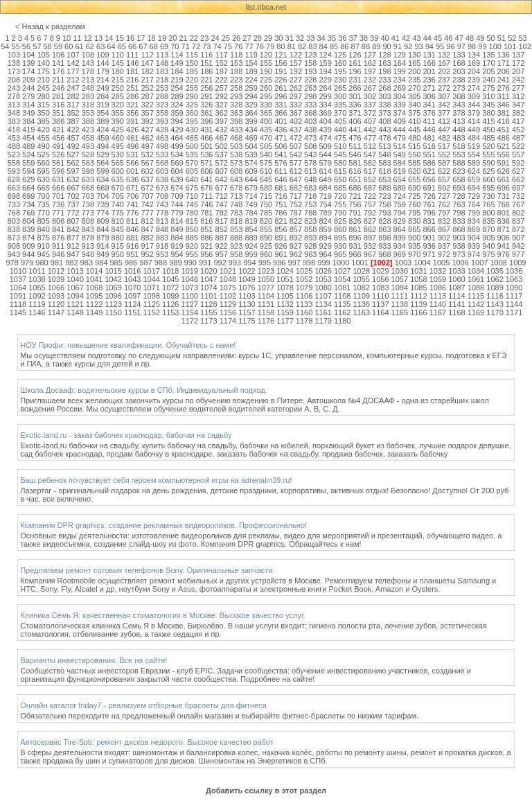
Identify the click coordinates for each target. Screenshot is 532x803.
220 (192, 80)
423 (88, 130)
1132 (285, 304)
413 (459, 121)
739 (103, 204)
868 (459, 229)
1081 (342, 288)
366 (281, 113)
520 (488, 146)
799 (474, 213)
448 (459, 130)
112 (147, 55)
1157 (247, 312)
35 (332, 38)
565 (118, 163)
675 (192, 188)
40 (384, 38)
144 (103, 63)
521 (504, 146)
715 (266, 196)
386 (58, 121)
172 (518, 63)
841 (58, 229)
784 (251, 213)
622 (444, 171)
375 (414, 113)
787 (296, 213)
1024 (285, 271)
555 (488, 155)
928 (310, 246)
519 (474, 146)
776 (132, 213)
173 (14, 71)
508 (310, 146)
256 (206, 88)
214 (103, 80)
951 (132, 254)
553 (459, 155)
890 (266, 238)
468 (236, 138)
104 (28, 55)
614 (326, 171)
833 (459, 221)
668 (88, 188)
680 (266, 188)
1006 (460, 263)
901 (429, 238)
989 (175, 263)
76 (238, 46)
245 (43, 88)
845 (118, 229)
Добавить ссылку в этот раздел (266, 791)
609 (251, 171)
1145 (18, 312)
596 (58, 171)
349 (28, 113)
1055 (361, 279)
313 (14, 105)
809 (103, 221)
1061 (476, 279)
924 (251, 246)
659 (474, 179)
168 (459, 63)
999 (323, 263)
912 (73, 246)
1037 (18, 279)
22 (194, 38)
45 (438, 38)
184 (177, 71)
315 (43, 105)
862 (370, 229)
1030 (400, 271)
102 (524, 46)
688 (384, 188)
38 (364, 38)
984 (101, 263)
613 (310, 171)
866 (429, 229)
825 (340, 221)
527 (73, 155)
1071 (151, 288)
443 (384, 130)
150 (192, 63)
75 (228, 46)
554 (474, 155)
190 (266, 71)
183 (162, 71)
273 (459, 88)
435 (266, 130)
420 (43, 130)
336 (355, 105)
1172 (190, 321)
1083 (380, 288)
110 (118, 55)
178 (88, 71)
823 (310, 221)
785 (266, 213)
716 (281, 196)
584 (400, 163)
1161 (323, 312)
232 (370, 80)
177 (73, 71)
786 (281, 213)
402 (296, 121)
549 (400, 155)
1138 (400, 304)
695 (488, 188)
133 (459, 55)
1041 (94, 279)
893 (310, 238)
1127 (190, 304)
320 (118, 105)
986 (131, 263)
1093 (56, 296)
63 (100, 46)
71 (186, 46)
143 (88, 63)
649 (326, 179)
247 (73, 88)
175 (43, 71)
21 (183, 38)
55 (16, 46)
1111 (400, 296)
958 (236, 254)
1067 (75, 288)
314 (28, 105)
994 (249, 263)
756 (355, 204)
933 (384, 246)
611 (281, 171)
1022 (247, 271)
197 (370, 71)
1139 (418, 304)
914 (103, 246)
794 (400, 213)
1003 (403, 263)
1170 (495, 312)
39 (374, 38)
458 (88, 138)
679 (251, 188)
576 (281, 163)
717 (296, 196)
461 (132, 138)
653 (384, 179)
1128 (209, 304)
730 (488, 196)
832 (444, 221)
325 (192, 105)
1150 (113, 312)
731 (504, 196)
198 (384, 71)
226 (281, 80)
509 (326, 146)
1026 (323, 271)
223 (236, 80)
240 (488, 80)
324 (177, 105)
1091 (18, 296)
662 (518, 179)
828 (384, 221)
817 (222, 221)
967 (370, 254)
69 (164, 46)
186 (206, 71)
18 (152, 38)
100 (495, 46)
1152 (151, 312)
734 (28, 204)
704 (103, 196)
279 (28, 96)
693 (459, 188)
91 (398, 46)
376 (429, 113)
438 (310, 130)
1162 (342, 312)
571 (206, 163)
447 (444, 130)
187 (222, 71)
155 (266, 63)
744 (177, 204)
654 (400, 179)
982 (71, 263)
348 (14, 113)
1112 (418, 296)
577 (296, 163)
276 (504, 88)
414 (474, 121)
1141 (456, 304)
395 (192, 121)
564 (103, 163)
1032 (438, 271)
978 (12, 263)
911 (58, 246)
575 (266, 163)
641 (206, 179)
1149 (94, 312)
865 (414, 229)
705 (118, 196)
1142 (476, 304)
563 (88, 163)
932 (370, 246)
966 (355, 254)
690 (414, 188)
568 (162, 163)
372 (370, 113)
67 (143, 46)
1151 (132, 312)
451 (504, 130)
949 (103, 254)
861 (355, 229)
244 (28, 88)
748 (236, 204)
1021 (228, 271)
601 (132, 171)
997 (294, 263)
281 (58, 96)
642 (222, 179)
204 (474, 71)
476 (355, 138)
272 (444, 88)
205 (488, 71)
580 (340, 163)
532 (147, 155)
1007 (479, 263)
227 (296, 80)
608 (236, 171)
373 (384, 113)
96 (450, 46)
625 (488, 171)
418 (14, 130)
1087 (456, 288)
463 (162, 138)
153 (236, 63)
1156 (228, 312)
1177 (285, 321)
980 (42, 263)
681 (281, 188)
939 (474, 246)
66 (132, 46)
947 (73, 254)
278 (14, 96)
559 (28, 163)
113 (162, 55)
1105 (285, 296)
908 (14, 246)
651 (355, 179)
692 (444, 188)
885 (192, 238)
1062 (495, 279)
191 (281, 71)
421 (58, 130)
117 (222, 55)
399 (251, 121)
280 (43, 96)
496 (132, 146)
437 (296, 130)
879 (103, 238)
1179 (323, 321)
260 (266, 88)
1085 (418, 288)
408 (384, 121)
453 (14, 138)
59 (58, 46)
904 (474, 238)
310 (488, 96)
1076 (247, 288)
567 (147, 163)
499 (177, 146)
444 (400, 130)
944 (28, 254)
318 (88, 105)
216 (132, 80)
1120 (56, 304)
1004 (422, 263)
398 (236, 121)
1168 (456, 312)
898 (384, 238)
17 (141, 38)
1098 (151, 296)
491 (58, 146)
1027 (342, 271)
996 (279, 263)
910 (43, 246)
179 (103, 71)
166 (429, 63)
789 (326, 213)
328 (236, 105)
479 (400, 138)
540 (266, 155)
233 (384, 80)
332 (296, 105)
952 (147, 254)
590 (488, 163)
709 (177, 196)
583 (384, 163)
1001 (360, 263)
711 (206, 196)
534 (177, 155)
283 (88, 96)
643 (236, 179)
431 (206, 130)
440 (340, 130)
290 (192, 96)
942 (518, 246)
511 (355, 146)
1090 (514, 288)
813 (162, 221)
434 (251, 130)
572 (222, 163)
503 (236, 146)
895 (340, 238)
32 (300, 38)
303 (384, 96)
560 (43, 163)
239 (474, 80)
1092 (37, 296)
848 (162, 229)
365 (266, 113)
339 (400, 105)
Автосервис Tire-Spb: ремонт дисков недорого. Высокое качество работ (147, 742)
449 (474, 130)
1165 (400, 312)
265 (340, 88)
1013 (75, 271)
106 (58, 55)
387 (73, 121)
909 (28, 246)
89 (376, 46)
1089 (495, 288)
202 (444, 71)
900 (414, 238)
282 (73, 96)
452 (518, 130)
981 (57, 263)
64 (111, 46)
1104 (266, 296)
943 (14, 254)
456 (58, 138)
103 (14, 55)
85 (334, 46)
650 (340, 179)
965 (340, 254)
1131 (266, 304)
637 (147, 179)
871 (504, 229)
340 (414, 105)
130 (414, 55)
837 (518, 221)
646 (281, 179)
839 (28, 229)
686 (355, 188)
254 (177, 88)
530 (118, 155)
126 (355, 55)
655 (414, 179)
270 (414, 88)
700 (43, 196)
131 (429, 55)
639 (177, 179)
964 (326, 254)
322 (147, 105)
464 (177, 138)
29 (268, 38)
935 (414, 246)
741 (132, 204)
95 (440, 46)
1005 (441, 263)
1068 (94, 288)
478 (384, 138)
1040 (75, 279)
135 (488, 55)
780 (192, 213)
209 (28, 80)
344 (474, 105)
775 (118, 213)
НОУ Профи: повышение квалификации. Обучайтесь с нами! (128, 345)
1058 (418, 279)
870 (488, 229)
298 (310, 96)
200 (414, 71)
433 (236, 130)
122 (296, 55)
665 (43, 188)
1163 (361, 312)
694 (474, 188)
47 (459, 38)
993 (235, 263)
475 (340, 138)
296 (281, 96)
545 (340, 155)
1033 (456, 271)
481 (429, 138)
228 (310, 80)
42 (406, 38)
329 (251, 105)
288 (162, 96)
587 (444, 163)
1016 (132, 271)
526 (58, 155)
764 (474, 204)
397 (222, 121)
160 (340, 63)
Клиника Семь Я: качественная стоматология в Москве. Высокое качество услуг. (162, 615)
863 (384, 229)
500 (192, 146)
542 (296, 155)
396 (206, 121)
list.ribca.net (266, 7)
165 (414, 63)
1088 (476, 288)
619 (400, 171)
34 (321, 38)
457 (73, 138)
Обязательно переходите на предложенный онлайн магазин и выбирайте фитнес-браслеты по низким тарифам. (219, 716)
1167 (438, 312)
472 (296, 138)
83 (312, 46)
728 (459, 196)
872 (518, 229)
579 (326, 163)
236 (429, 80)
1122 (94, 304)
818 (236, 221)
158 (310, 63)
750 (266, 204)
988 (161, 263)
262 (296, 88)
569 (177, 163)
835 (488, 221)
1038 (37, 279)
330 (266, 105)
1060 (456, 279)
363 (236, 113)
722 (370, 196)
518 (459, 146)
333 (310, 105)
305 (414, 96)
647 (296, 179)
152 (222, 63)
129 (400, 55)
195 (340, 71)
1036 (514, 271)
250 (118, 88)
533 (162, 155)
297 (296, 96)
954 (177, 254)
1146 (37, 312)
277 (518, 88)
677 (222, 188)
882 (147, 238)
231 (355, 80)
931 (355, 246)
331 (281, 105)
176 (58, 71)
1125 (151, 304)
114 (177, 55)
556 (504, 155)
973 (459, 254)
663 (14, 188)
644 (251, 179)
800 (488, 213)
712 (222, 196)
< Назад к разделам (50, 26)
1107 (323, 296)
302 (370, 96)
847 (147, 229)
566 (132, 163)
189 (251, 71)
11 (77, 38)
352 (73, 113)
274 (474, 88)
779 (177, 213)
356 (132, 113)
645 (266, 179)
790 (340, 213)
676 (206, 188)
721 (355, 196)
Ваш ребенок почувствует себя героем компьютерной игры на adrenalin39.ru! (156, 480)
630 (43, 179)
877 (73, 238)
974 (474, 254)
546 (355, 155)
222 (222, 80)
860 (340, 229)
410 (414, 121)
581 (355, 163)
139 (28, 63)
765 (488, 204)
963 (310, 254)
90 (387, 46)
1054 (342, 279)
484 (474, 138)
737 (73, 204)
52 (512, 38)
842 (73, 229)
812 (147, 221)
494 (103, 146)
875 (43, 238)
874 (28, 238)
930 (340, 246)
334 (326, 105)
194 (326, 71)
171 (504, 63)
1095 (94, 296)
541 (281, 155)
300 (340, 96)
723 (384, 196)
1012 (56, 271)
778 (162, 213)
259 (251, 88)
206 (504, 71)
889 (251, 238)
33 (310, 38)
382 (518, 113)
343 (459, 105)
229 (326, 80)
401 (281, 121)
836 (504, 221)
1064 (18, 288)
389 (103, 121)
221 (206, 80)
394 (177, 121)
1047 (209, 279)
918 (162, 246)
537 (222, 155)
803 (14, 221)
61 (79, 46)
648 (310, 179)
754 (326, 204)
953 (162, 254)
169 (474, 63)
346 (504, 105)
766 (504, 204)
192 (296, 71)
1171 (514, 312)
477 (370, 138)
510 (340, 146)
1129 (228, 304)
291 (206, 96)
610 (266, 171)
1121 (75, 304)
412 (444, 121)
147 (147, 63)
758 (384, 204)
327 (222, 105)
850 (192, 229)
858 (310, 229)
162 (370, 63)
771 (58, 213)
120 (266, 55)
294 (251, 96)
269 (400, 88)
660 (488, 179)
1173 (209, 321)
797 (444, 213)
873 (14, 238)
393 (162, 121)
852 (222, 229)
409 (400, 121)
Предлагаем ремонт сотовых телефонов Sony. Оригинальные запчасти (146, 570)
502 (222, 146)
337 (370, 105)
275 (488, 88)
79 (270, 46)
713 (236, 196)
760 (414, 204)
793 (384, 213)
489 (28, 146)
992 (220, 263)
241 (504, 80)
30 (278, 38)
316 (58, 105)
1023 (266, 271)
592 (518, 163)
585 (414, 163)
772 (73, 213)
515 (414, 146)
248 (88, 88)
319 (103, 105)
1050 (266, 279)
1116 (495, 296)
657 (444, 179)
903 (459, 238)
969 (400, 254)
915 (118, 246)
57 (37, 46)
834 (474, 221)
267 (370, 88)
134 (474, 55)
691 (429, 188)
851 (206, 229)
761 (429, 204)
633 (88, 179)
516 (429, 146)
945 (43, 254)
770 (43, 213)
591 (504, 163)
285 (118, 96)
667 (73, 188)
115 (192, 55)
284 (103, 96)
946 (58, 254)
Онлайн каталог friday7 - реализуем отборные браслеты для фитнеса (143, 705)
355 (118, 113)
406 (355, 121)
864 (400, 229)
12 (88, 38)
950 (118, 254)
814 (177, 221)
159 (326, 63)
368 (310, 113)
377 (444, 113)
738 (88, 204)
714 (251, 196)
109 (103, 55)
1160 (304, 312)
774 (103, 213)
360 (192, 113)
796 (429, 213)
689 (400, 188)
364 (251, 113)
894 (326, 238)
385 (43, 121)
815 (192, 221)
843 (88, 229)
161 (355, 63)
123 (310, 55)
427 (147, 130)
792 (370, 213)
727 (444, 196)
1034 (476, 271)
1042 (113, 279)
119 (251, 55)
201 (429, 71)
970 (414, 254)
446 (429, 130)
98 (472, 46)
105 (43, 55)
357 (147, 113)
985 (116, 263)
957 (222, 254)
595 (43, 171)
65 (122, 46)
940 (488, 246)
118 (236, 55)
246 (58, 88)
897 (370, 238)
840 (43, 229)
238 (459, 80)
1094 (75, 296)
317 (73, 105)
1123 (113, 304)
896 (355, 238)
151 (206, 63)
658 (459, 179)
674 (177, 188)
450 (488, 130)
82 (302, 46)
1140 (438, 304)
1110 (380, 296)
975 (488, 254)
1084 (400, 288)
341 (429, 105)
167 (444, 63)
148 (162, 63)
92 (408, 46)
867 (444, 229)
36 (342, 38)
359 (177, 113)
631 (58, 179)
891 (281, 238)
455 (43, 138)
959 (251, 254)
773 (88, 213)
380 (488, 113)
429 (177, 130)
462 (147, 138)
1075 (228, 288)
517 (444, 146)
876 (58, 238)
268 (384, 88)
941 (504, 246)
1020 (209, 271)
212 (73, 80)
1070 (132, 288)
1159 (285, 312)
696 (504, 188)
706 (132, 196)
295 (266, 96)
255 (192, 88)
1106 (304, 296)
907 (518, 238)
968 (384, 254)
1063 (514, 279)
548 (384, 155)
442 (370, 130)
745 (192, 204)
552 (444, 155)
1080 (323, 288)
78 (260, 46)
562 (73, 163)
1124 (132, 304)
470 (266, 138)
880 (118, 238)
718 (310, 196)
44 (427, 38)
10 (66, 38)
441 (355, 130)
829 (400, 221)
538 (236, 155)
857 (296, 229)
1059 (438, 279)
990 (190, 263)
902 (444, 238)
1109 (361, 296)
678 (236, 188)
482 (444, 138)
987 (145, 263)
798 (459, 213)
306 (429, 96)
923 (236, 246)
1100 (190, 296)
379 (474, 113)
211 (58, 80)
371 (355, 113)
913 (88, 246)
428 (162, 130)
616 (355, 171)
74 (217, 46)
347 (518, 105)
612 (296, 171)
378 (459, 113)
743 (162, 204)
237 (444, 80)
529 (103, 155)
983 (87, 263)
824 (326, 221)
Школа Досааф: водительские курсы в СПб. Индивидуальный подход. (144, 390)
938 (459, 246)
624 (474, 171)
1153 (170, 312)
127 (370, 55)
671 (132, 188)
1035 (495, 271)
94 (429, 46)
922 (222, 246)
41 (396, 38)
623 (459, 171)
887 (222, 238)
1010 (18, 271)
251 (132, 88)
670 (118, 188)
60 (69, 46)
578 (310, 163)
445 (414, 130)
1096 (113, 296)
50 (491, 38)
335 (340, 105)
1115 (476, 296)
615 (340, 171)
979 (27, 263)
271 (429, 88)
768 (14, 213)
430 (192, 130)
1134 (323, 304)
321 (132, 105)
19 (162, 38)
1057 (400, 279)
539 (251, 155)
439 (326, 130)
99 (482, 46)
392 (147, 121)
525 (43, 155)
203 (459, 71)
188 (236, 71)
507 (296, 146)
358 (162, 113)
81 (292, 46)
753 (310, 204)
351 (58, 113)
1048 (228, 279)
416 (504, 121)
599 (103, 171)
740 (118, 204)
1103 (247, 296)
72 (196, 46)
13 (98, 38)
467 (222, 138)
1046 (190, 279)
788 (310, 213)
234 (400, 80)
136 (504, 55)
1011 (37, 271)
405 (340, 121)
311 (504, 96)
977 (518, 254)
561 (58, 163)
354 (103, 113)
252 (147, 88)
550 (414, 155)
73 (206, 46)
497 (147, 146)
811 (132, 221)
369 (326, 113)
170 (488, 63)
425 (118, 130)
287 (147, 96)
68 (154, 46)
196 (355, 71)
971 (429, 254)
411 (429, 121)
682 (296, 188)
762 (444, 204)
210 (43, 80)
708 (162, 196)
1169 (476, 312)
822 (296, 221)
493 (88, 146)
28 (258, 38)
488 (14, 146)
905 (488, 238)
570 (192, 163)
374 (400, 113)
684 (326, 188)
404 (326, 121)
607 (222, 171)
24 (215, 38)
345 (488, 105)
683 (310, 188)
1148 (75, 312)
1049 (247, 279)
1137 (380, 304)
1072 (170, 288)
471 (281, 138)
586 (429, 163)
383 (14, 121)
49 (480, 38)
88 (366, 46)
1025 (304, 271)
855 (266, 229)
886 (206, 238)
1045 (170, 279)
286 (132, 96)
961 (281, 254)
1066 (56, 288)
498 (162, 146)
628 (14, 179)
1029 (380, 271)
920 (192, 246)
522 (518, 146)
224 (251, 80)
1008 (498, 263)
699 (28, 196)
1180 (342, 321)
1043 (132, 279)
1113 (438, 296)
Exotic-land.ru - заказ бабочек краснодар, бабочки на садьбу (126, 435)
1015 (113, 271)
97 (461, 46)
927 (296, 246)
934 (400, 246)
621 (429, 171)
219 (177, 80)
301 (355, 96)
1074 (209, 288)
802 (518, 213)
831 (429, 221)
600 (118, 171)
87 (355, 46)
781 (206, 213)
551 (429, 155)
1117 (514, 296)
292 (222, 96)
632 (73, 179)
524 (28, 155)
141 (58, 63)
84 (323, 46)
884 (177, 238)
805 (43, 221)
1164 (380, 312)
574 (251, 163)
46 (448, 38)
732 (518, 196)
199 (400, 71)
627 (518, 171)
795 (414, 213)
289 (177, 96)
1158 (266, 312)
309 (474, 96)
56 (26, 46)
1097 (132, 296)
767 (518, 204)
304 (400, 96)
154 (251, 63)
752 (296, 204)
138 (14, 63)
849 (177, 229)
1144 (514, 304)
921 (206, 246)
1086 (438, 288)
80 (281, 46)
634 (103, 179)
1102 (228, 296)
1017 (151, 271)
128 (384, 55)
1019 (190, 271)
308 (459, 96)
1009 (517, 263)
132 (444, 55)
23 (204, 38)
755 (340, 204)
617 (370, 171)
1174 (228, 321)
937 (444, 246)
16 (130, 38)
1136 (361, 304)
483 (459, 138)
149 (177, 63)
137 (518, 55)
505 (266, 146)
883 (162, 238)
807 (73, 221)
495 (118, 146)
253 (162, 88)
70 (175, 46)
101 (510, 46)
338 (384, 105)
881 (132, 238)
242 (518, 80)
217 (147, 80)
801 (504, 213)
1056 (380, 279)
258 (236, 88)
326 (206, 105)
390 (118, 121)
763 (459, 204)
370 (340, 113)
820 (266, 221)
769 (28, 213)
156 (281, 63)
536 (206, 155)
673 (162, 188)
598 (88, 171)
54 (5, 46)
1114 (456, 296)
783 (236, 213)
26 (236, 38)
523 (14, 155)
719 (326, 196)
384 (28, 121)
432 (222, 130)
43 (416, 38)
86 (344, 46)
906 (504, 238)
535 (192, 155)
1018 (170, 271)
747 (222, 204)
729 (474, 196)
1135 (342, 304)
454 (28, 138)
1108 (342, 296)
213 (88, 80)
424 (103, 130)
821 (281, 221)
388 (88, 121)
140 (43, 63)
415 (488, 121)
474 (326, 138)
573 (236, 163)
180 (118, 71)
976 (504, 254)
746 (206, 204)
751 (281, 204)
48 (470, 38)
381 (504, 113)
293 (236, 96)
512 (370, 146)
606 (206, 171)
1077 (266, 288)
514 (400, 146)
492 (73, 146)
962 (296, 254)
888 (236, 238)
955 (192, 254)
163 (384, 63)
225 (266, 80)
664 (28, 188)
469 (251, 138)
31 (290, 38)
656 (429, 179)
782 (222, 213)
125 (340, 55)
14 (109, 38)
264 (326, 88)
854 (251, 229)
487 (518, 138)
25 (226, 38)
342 (444, 105)
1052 (304, 279)
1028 (361, 271)
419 (28, 130)
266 (355, 88)
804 (28, 221)
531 (132, 155)
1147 (56, 312)
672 (147, 188)
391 (132, 121)
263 (310, 88)
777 (147, 213)
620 (414, 171)
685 (340, 188)
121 (281, 55)
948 (88, 254)
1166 (418, 312)
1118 (18, 304)
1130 (247, 304)
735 (43, 204)
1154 (190, 312)
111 (132, 55)
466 (206, 138)
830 (414, 221)
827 (370, 221)
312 (518, 96)
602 (147, 171)
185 (192, 71)
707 (147, 196)
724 (400, 196)
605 (192, 171)
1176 (266, 321)
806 (58, 221)
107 (73, 55)
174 (28, 71)
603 (162, 171)
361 (206, 113)
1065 (37, 288)
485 (488, 138)
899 (400, 238)
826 (355, 221)
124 (326, 55)
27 (247, 38)
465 (192, 138)
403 (310, 121)
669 (103, 188)
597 (73, 171)
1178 (304, 321)
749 (251, 204)
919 (177, 246)
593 (14, 171)
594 (28, 171)
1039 (56, 279)
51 (502, 38)
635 (118, 179)
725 (414, 196)
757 (370, 204)
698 (14, 196)
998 (309, 263)
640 (192, 179)
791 (355, 213)
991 (205, 263)
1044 (151, 279)
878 (88, 238)
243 (14, 88)
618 (384, 171)
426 (132, 130)
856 (281, 229)
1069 (113, 288)
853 (236, 229)
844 (103, 229)
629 (28, 179)
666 (58, 188)
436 (281, 130)
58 (47, 46)
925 (266, 246)
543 (310, 155)
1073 (190, 288)
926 (281, 246)
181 (132, 71)
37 (353, 38)
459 (103, 138)
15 (120, 38)
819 (251, 221)
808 (88, 221)
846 (132, 229)
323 (162, 105)
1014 (94, 271)
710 (192, 196)
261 (281, 88)
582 (370, 163)
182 (147, 71)
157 (296, 63)
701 (58, 196)
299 (326, 96)
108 (88, 55)
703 (88, 196)
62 (90, 46)
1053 (323, 279)
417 (518, 121)
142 (73, 63)
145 (118, 63)
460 (118, 138)
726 (429, 196)
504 (251, 146)
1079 (304, 288)
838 (14, 229)
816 (206, 221)
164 (400, 63)
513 (384, 146)
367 (296, 113)
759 (400, 204)
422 (73, 130)
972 (444, 254)
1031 (418, 271)
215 (118, 80)
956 (206, 254)
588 (459, 163)
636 (132, 179)
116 (206, 55)
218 (162, 80)
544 (326, 155)
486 (504, 138)
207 (518, 71)
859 (326, 229)
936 (429, 246)
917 (147, 246)
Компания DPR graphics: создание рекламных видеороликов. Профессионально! (163, 525)
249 (103, 88)
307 (444, 96)
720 (340, 196)
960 (266, 254)
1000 (341, 263)
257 (222, 88)
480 (414, 138)
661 (504, 179)
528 (88, 155)
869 (474, 229)
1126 (170, 304)
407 (370, 121)
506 (281, 146)
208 (14, 80)
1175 (247, 321)
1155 (209, 312)
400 (266, 121)
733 (14, 204)
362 (222, 113)
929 (326, 246)
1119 (37, 304)
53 (522, 38)
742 (147, 204)
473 (310, 138)
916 (132, 246)
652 (370, 179)
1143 (495, 304)
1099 (170, 296)
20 (172, 38)
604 (177, 171)
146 (132, 63)
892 (296, 238)
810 (118, 221)
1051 (285, 279)
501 (206, 146)
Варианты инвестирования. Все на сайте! (94, 660)
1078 (285, 288)
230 (340, 80)
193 (310, 71)
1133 (304, 304)
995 (265, 263)
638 (162, 179)
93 (418, 46)
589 (474, 163)
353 (88, 113)
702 (73, 196)
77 (249, 46)
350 (43, 113)
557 (518, 155)
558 (14, 163)
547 (370, 155)
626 (504, 171)
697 (518, 188)
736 (58, 204)
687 (370, 188)
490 (43, 146)
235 (414, 80)
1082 (361, 288)
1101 (209, 296)
